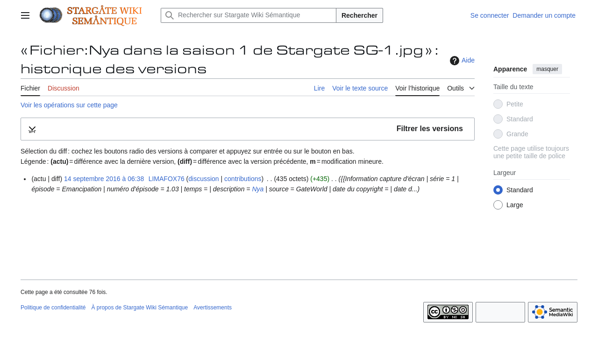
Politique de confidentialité (53, 308)
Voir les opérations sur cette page (69, 105)
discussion (203, 179)
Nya (258, 189)
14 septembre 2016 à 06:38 (104, 179)
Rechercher (360, 15)
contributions (243, 179)
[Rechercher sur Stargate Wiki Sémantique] (249, 15)
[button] (248, 129)
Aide (461, 61)
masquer (547, 69)
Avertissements (213, 308)
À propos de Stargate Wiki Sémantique (139, 308)
